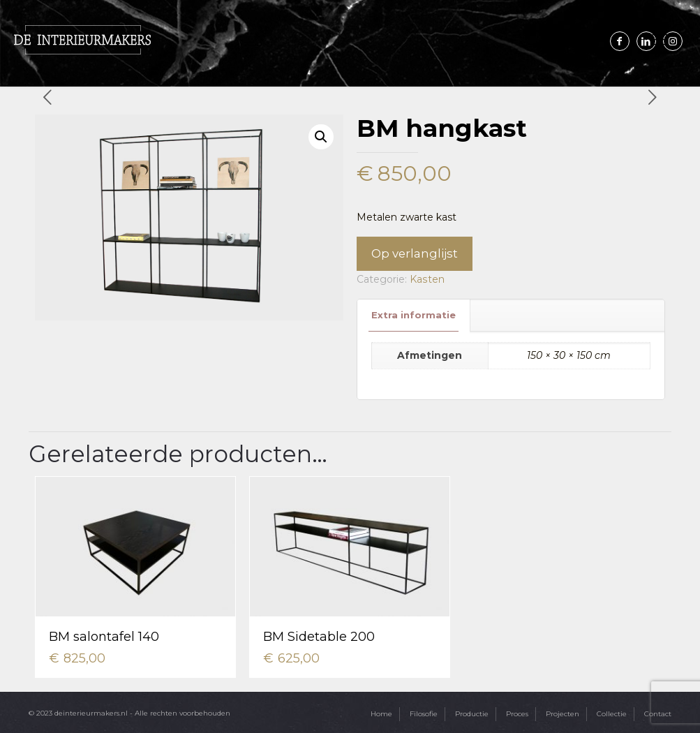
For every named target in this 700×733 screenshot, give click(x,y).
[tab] (414, 315)
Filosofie (424, 713)
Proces (517, 713)
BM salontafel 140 (104, 637)
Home (381, 713)
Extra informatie (414, 315)
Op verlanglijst (415, 253)
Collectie (612, 713)
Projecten (563, 713)
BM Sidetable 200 (319, 637)
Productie (472, 713)
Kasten (427, 279)
